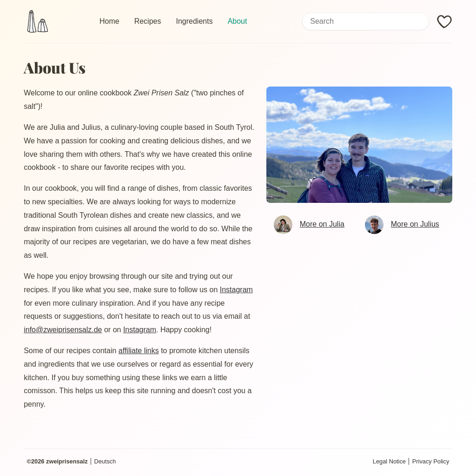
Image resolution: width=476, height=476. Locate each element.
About (238, 21)
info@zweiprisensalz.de (63, 330)
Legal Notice (389, 461)
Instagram (236, 290)
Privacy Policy (431, 461)
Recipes (148, 21)
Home (109, 21)
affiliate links (139, 351)
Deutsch (105, 461)
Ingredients (194, 21)
